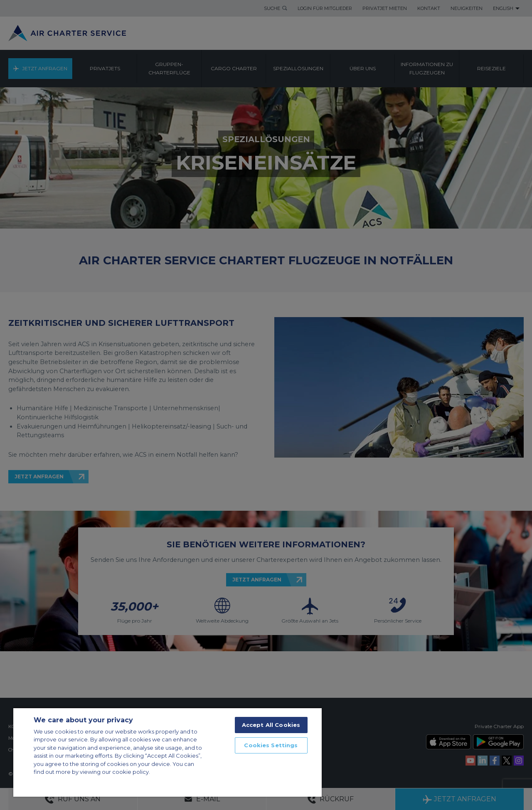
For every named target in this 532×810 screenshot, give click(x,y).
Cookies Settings (271, 745)
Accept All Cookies (271, 725)
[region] (167, 752)
